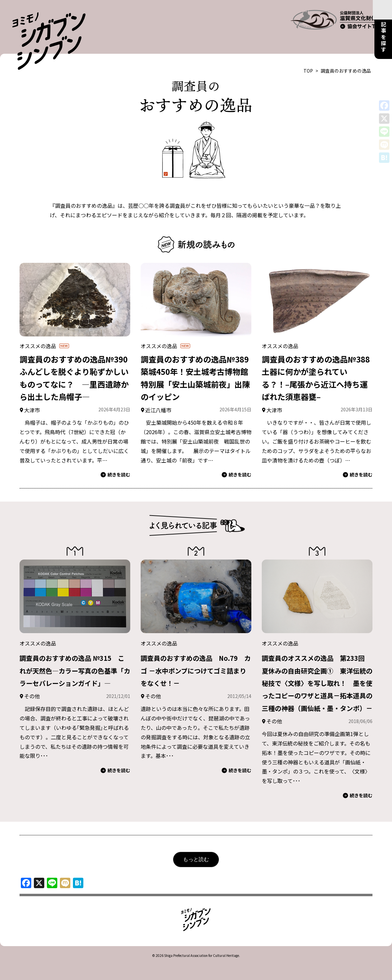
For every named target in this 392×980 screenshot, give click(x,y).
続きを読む (115, 458)
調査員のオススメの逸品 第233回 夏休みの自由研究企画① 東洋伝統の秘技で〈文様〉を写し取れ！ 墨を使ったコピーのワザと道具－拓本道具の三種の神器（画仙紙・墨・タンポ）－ (316, 679)
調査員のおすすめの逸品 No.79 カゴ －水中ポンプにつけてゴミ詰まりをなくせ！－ (196, 654)
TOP (308, 54)
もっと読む (196, 868)
